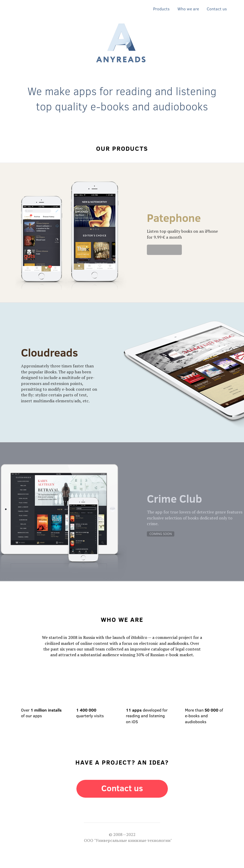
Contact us (217, 9)
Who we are (188, 9)
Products (161, 9)
